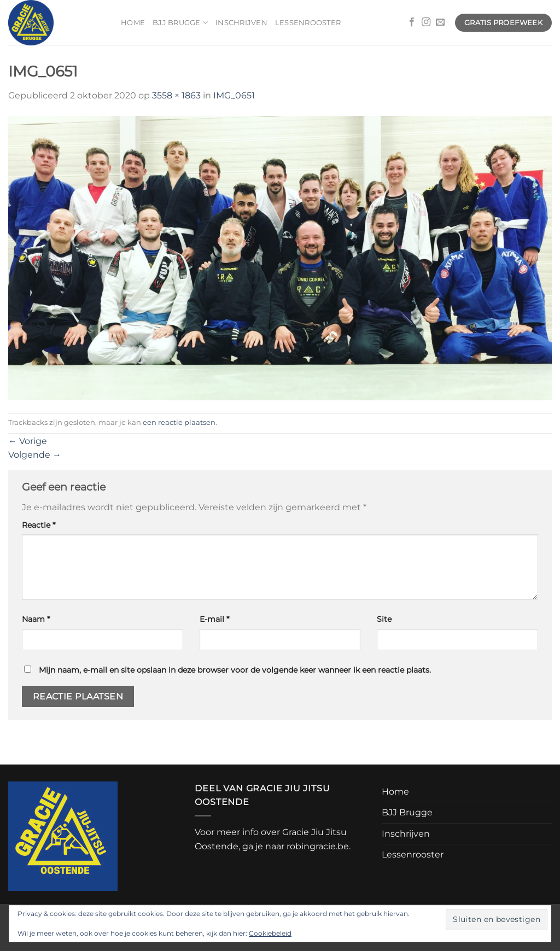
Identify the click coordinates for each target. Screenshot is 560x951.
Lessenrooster (308, 23)
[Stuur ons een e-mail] (440, 22)
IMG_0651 (234, 95)
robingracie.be (318, 846)
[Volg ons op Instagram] (426, 22)
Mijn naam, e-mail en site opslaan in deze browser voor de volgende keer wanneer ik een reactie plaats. (235, 670)
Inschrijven (241, 23)
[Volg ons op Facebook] (412, 22)
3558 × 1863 (176, 95)
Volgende (35, 455)
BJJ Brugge (180, 23)
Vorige (28, 441)
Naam (36, 619)
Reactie (39, 525)
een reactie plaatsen (179, 422)
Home (133, 23)
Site (384, 619)
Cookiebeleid (270, 933)
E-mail (214, 619)
